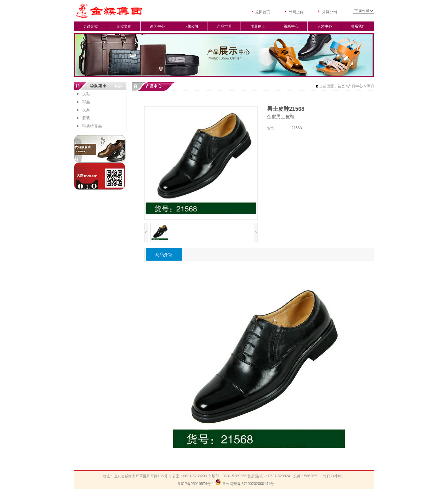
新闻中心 (157, 26)
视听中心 (291, 26)
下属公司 (191, 26)
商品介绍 (164, 254)
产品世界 (224, 26)
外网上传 (296, 12)
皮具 (86, 110)
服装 (86, 118)
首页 (341, 86)
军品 (86, 102)
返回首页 (263, 12)
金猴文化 (124, 26)
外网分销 (330, 12)
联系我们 (358, 26)
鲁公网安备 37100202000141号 (248, 484)
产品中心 (355, 86)
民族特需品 (92, 126)
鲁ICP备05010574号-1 (195, 484)
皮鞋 (86, 94)
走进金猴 (91, 26)
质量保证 (258, 26)
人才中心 (325, 26)
